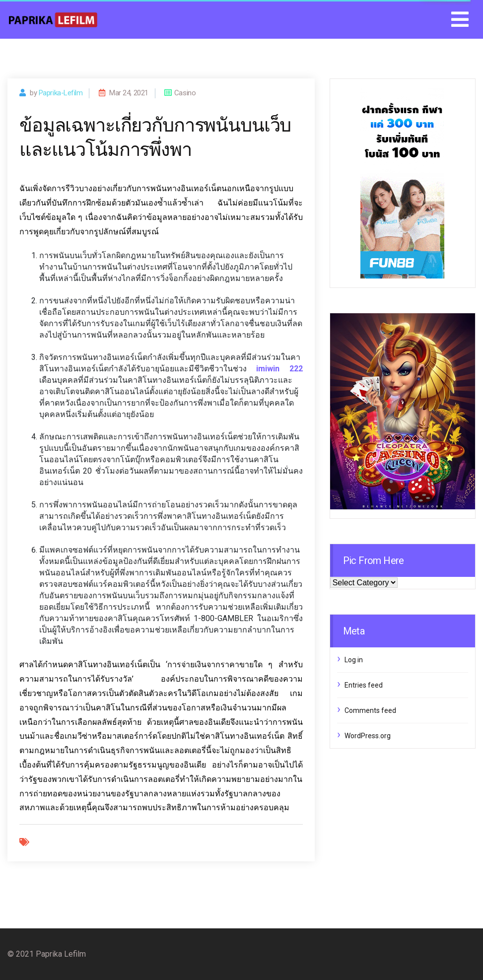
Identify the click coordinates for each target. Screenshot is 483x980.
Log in (354, 660)
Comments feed (370, 710)
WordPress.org (368, 736)
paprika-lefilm (61, 93)
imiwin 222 (279, 369)
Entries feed (364, 685)
